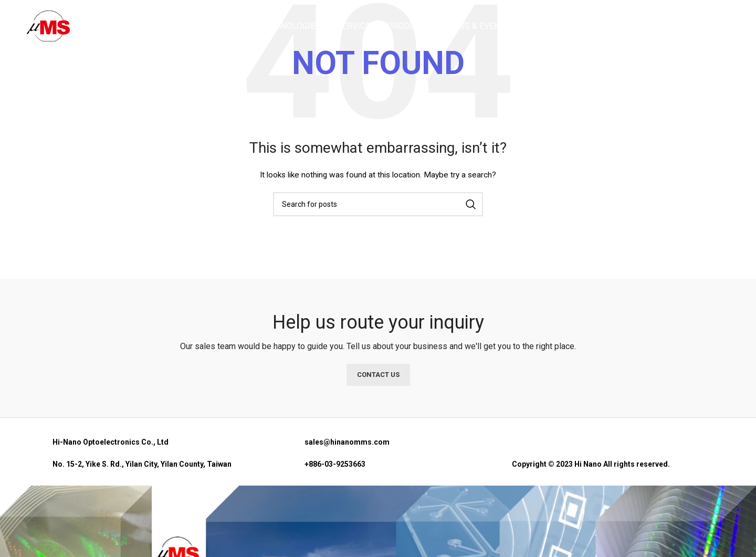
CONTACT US (378, 375)
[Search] (724, 28)
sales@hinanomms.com (347, 442)
